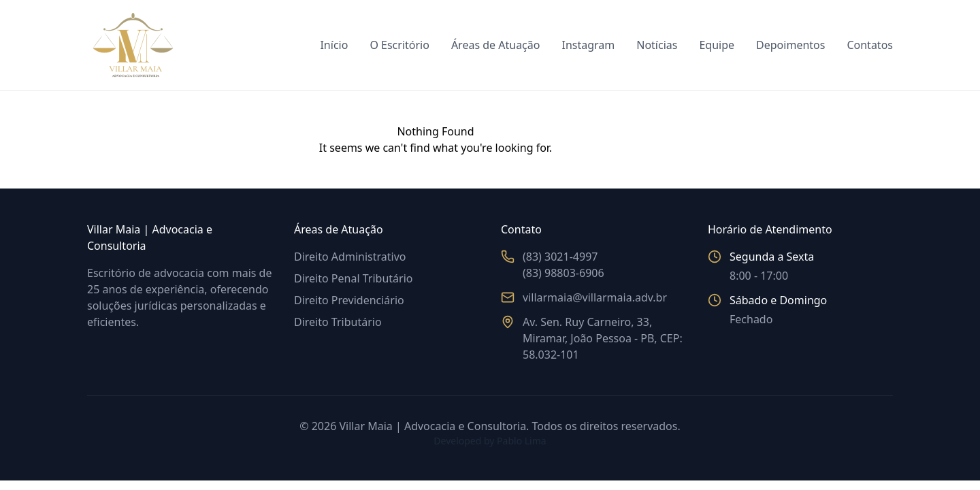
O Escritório (399, 45)
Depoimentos (790, 45)
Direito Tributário (338, 322)
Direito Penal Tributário (353, 278)
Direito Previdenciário (349, 300)
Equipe (717, 45)
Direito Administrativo (350, 257)
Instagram (588, 45)
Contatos (870, 45)
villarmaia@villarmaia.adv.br (595, 297)
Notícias (657, 45)
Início (334, 45)
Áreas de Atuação (496, 45)
